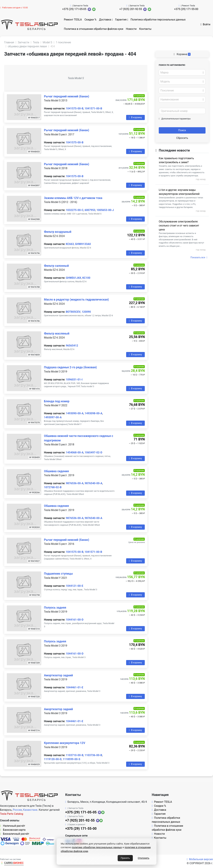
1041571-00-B (93, 108)
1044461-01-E (75, 687)
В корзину (135, 117)
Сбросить (182, 138)
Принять (125, 858)
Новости (131, 29)
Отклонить (144, 858)
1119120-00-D (53, 759)
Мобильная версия (200, 859)
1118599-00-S (71, 759)
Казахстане (30, 810)
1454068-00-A (75, 452)
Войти (205, 24)
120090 (86, 312)
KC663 (70, 244)
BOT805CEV (73, 312)
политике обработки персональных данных (97, 847)
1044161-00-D (75, 620)
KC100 (86, 278)
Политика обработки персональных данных (158, 20)
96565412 (72, 346)
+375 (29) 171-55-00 (186, 9)
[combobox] (182, 72)
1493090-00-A (75, 413)
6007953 (90, 210)
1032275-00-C (75, 210)
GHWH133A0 (83, 244)
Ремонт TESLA (73, 20)
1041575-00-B (75, 108)
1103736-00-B (93, 755)
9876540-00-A (94, 483)
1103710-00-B (75, 755)
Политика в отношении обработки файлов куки (94, 29)
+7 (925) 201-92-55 (131, 9)
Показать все (199, 257)
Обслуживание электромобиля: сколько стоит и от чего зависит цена (179, 226)
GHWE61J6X (74, 278)
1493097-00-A (53, 417)
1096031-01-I (74, 380)
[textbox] (181, 73)
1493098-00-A (94, 413)
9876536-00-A (75, 483)
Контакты (145, 29)
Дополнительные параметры (175, 119)
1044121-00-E (75, 586)
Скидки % (91, 20)
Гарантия (121, 20)
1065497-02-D (94, 452)
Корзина (182, 54)
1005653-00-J (105, 210)
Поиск (182, 130)
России (17, 810)
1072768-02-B (53, 487)
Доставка (105, 20)
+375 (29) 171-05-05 (74, 9)
